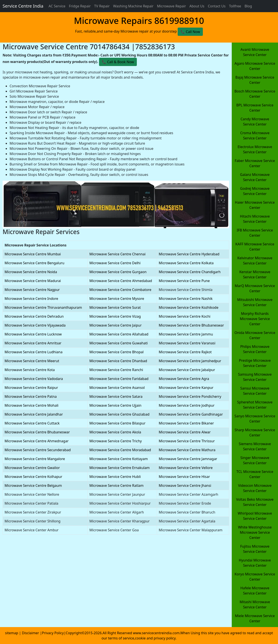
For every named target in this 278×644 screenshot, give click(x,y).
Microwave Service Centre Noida (31, 272)
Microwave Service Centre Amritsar (33, 343)
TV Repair (102, 6)
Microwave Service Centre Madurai (33, 281)
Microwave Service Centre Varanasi (187, 343)
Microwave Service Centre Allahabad (119, 334)
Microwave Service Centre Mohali (31, 405)
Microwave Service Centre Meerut (32, 361)
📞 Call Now (190, 32)
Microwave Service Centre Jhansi (185, 485)
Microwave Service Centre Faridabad (119, 379)
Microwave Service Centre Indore (31, 299)
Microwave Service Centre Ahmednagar (37, 441)
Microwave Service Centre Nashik (186, 299)
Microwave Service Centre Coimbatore (120, 290)
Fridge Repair (80, 6)
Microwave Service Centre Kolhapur (33, 477)
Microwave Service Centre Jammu (186, 334)
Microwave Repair (171, 6)
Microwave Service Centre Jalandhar (34, 414)
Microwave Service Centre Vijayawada (35, 325)
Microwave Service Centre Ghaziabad (119, 414)
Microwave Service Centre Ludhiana (34, 352)
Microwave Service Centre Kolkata (186, 263)
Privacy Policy (53, 633)
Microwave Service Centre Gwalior (32, 468)
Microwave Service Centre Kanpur (186, 388)
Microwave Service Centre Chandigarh (190, 272)
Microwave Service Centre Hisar (184, 477)
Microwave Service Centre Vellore (186, 468)
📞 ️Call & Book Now (118, 62)
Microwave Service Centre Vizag (115, 316)
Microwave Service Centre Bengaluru (34, 263)
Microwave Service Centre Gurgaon (118, 272)
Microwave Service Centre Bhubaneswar (191, 325)
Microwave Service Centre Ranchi (116, 370)
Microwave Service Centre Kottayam (119, 459)
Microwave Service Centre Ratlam (117, 485)
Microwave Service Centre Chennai (118, 254)
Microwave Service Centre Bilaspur (117, 423)
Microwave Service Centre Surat (115, 307)
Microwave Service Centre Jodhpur (187, 405)
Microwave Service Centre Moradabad (120, 450)
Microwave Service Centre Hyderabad (189, 254)
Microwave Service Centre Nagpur (32, 290)
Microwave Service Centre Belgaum (33, 485)
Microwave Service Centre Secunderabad (38, 450)
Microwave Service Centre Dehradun (34, 316)
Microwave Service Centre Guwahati (119, 343)
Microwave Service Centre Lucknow (33, 334)
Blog (248, 6)
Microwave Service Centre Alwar (185, 432)
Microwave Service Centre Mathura (187, 450)
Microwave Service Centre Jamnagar (188, 459)
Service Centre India (23, 6)
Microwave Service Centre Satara (116, 396)
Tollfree (235, 6)
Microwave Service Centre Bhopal (117, 352)
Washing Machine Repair (133, 6)
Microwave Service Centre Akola (115, 432)
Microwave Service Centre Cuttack (32, 423)
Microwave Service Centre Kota (30, 370)
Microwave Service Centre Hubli (115, 477)
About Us (197, 6)
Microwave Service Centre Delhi (115, 263)
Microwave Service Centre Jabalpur (187, 370)
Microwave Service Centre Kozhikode (189, 307)
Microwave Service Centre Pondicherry (190, 396)
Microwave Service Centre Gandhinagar (191, 414)
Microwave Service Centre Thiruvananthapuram (43, 307)
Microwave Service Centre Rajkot (185, 352)
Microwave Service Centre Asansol (117, 388)
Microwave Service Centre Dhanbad (118, 361)
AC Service (57, 6)
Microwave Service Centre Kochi (185, 316)
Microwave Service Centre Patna (31, 396)
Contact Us (217, 6)
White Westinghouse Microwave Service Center (255, 532)
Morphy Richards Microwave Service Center (255, 319)
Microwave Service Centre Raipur (31, 388)
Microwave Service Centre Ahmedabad (121, 281)
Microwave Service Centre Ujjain (116, 405)
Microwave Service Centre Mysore (117, 299)
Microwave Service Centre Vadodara (34, 379)
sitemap (12, 633)
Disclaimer (31, 633)
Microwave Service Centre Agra (184, 379)
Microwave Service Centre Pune (184, 281)
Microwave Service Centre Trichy (116, 441)
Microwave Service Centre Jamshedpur (190, 361)
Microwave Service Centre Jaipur (116, 325)
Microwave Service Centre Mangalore (35, 459)
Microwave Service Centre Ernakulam (120, 468)
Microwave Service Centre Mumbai (33, 254)
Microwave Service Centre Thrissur (187, 441)
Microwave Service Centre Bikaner (186, 423)
